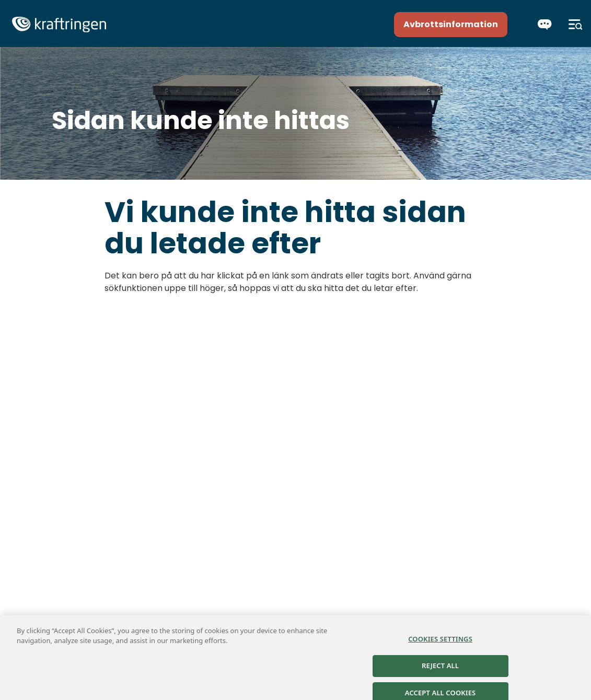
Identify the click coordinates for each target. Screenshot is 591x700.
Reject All (440, 670)
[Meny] (576, 25)
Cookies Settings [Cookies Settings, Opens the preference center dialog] (440, 643)
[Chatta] (545, 25)
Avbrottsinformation (451, 24)
